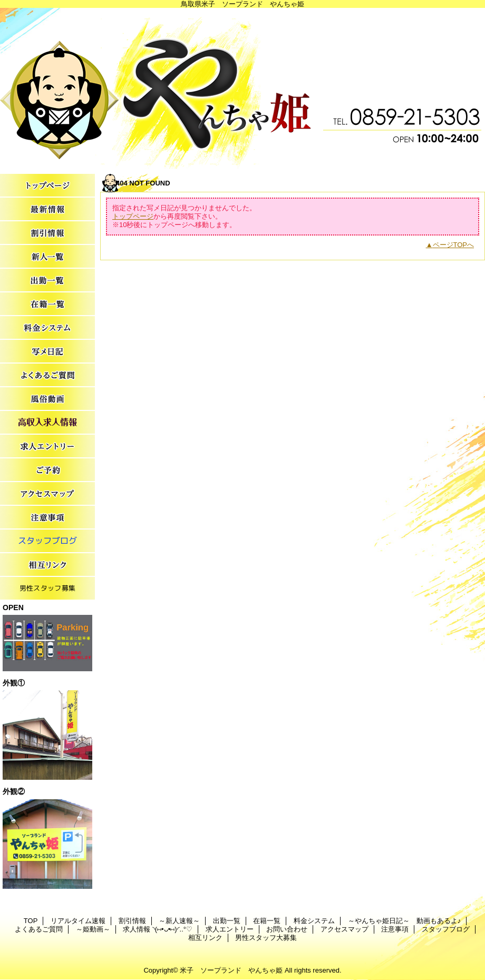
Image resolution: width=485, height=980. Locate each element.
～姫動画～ (47, 399)
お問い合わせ (47, 470)
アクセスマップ (47, 494)
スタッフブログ (47, 541)
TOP (47, 186)
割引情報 (47, 233)
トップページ (133, 216)
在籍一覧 (47, 304)
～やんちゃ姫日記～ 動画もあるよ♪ (47, 352)
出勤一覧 (47, 281)
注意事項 (47, 518)
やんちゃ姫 (242, 88)
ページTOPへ (454, 245)
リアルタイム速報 (47, 209)
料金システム (47, 328)
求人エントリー (47, 447)
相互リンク (47, 565)
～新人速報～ (47, 257)
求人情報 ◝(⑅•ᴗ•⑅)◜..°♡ (47, 423)
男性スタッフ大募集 (47, 589)
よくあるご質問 (47, 375)
